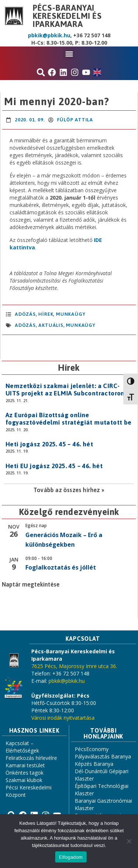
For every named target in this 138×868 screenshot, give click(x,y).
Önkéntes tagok (24, 773)
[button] (69, 54)
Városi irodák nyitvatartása (63, 718)
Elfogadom (71, 857)
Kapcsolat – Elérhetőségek (22, 747)
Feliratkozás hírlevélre (31, 758)
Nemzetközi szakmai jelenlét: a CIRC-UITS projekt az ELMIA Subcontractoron (65, 390)
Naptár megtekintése (31, 584)
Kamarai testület (25, 765)
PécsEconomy (92, 749)
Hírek (46, 314)
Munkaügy (70, 314)
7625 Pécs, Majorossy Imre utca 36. (74, 666)
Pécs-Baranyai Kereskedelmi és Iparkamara (67, 16)
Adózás (25, 314)
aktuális (51, 325)
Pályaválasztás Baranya (103, 756)
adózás (25, 325)
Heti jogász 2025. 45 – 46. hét (49, 444)
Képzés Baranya (94, 764)
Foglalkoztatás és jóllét (61, 567)
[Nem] (129, 841)
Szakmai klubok (24, 780)
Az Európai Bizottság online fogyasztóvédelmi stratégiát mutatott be (69, 419)
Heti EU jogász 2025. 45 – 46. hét (54, 466)
